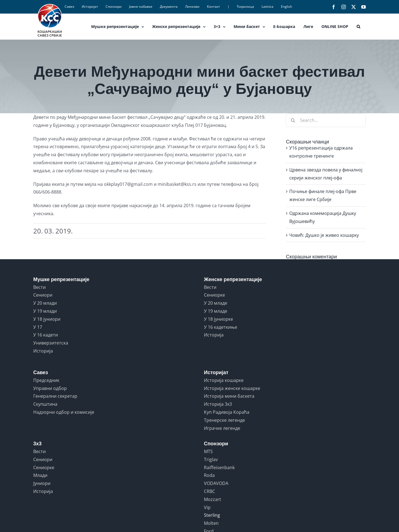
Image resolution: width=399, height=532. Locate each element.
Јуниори (42, 483)
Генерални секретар (55, 396)
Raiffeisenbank (219, 467)
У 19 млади (45, 311)
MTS (208, 451)
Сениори (43, 295)
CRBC (209, 491)
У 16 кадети (46, 335)
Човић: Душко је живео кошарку (324, 235)
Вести (39, 287)
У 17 (38, 327)
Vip (207, 507)
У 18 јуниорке (218, 319)
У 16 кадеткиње (221, 327)
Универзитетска (51, 343)
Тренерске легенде (224, 420)
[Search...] (326, 120)
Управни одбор (50, 388)
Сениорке (214, 295)
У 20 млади (45, 303)
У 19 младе (216, 311)
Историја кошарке (224, 380)
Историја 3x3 (218, 404)
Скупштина (45, 404)
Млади (40, 475)
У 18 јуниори (47, 319)
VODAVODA (216, 483)
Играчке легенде (222, 428)
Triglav (211, 459)
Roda (209, 475)
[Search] (293, 120)
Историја (43, 351)
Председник (46, 380)
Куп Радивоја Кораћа (227, 412)
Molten (211, 523)
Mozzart (213, 499)
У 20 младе (216, 303)
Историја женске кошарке (232, 388)
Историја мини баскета (229, 396)
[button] (358, 27)
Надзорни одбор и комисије (64, 412)
